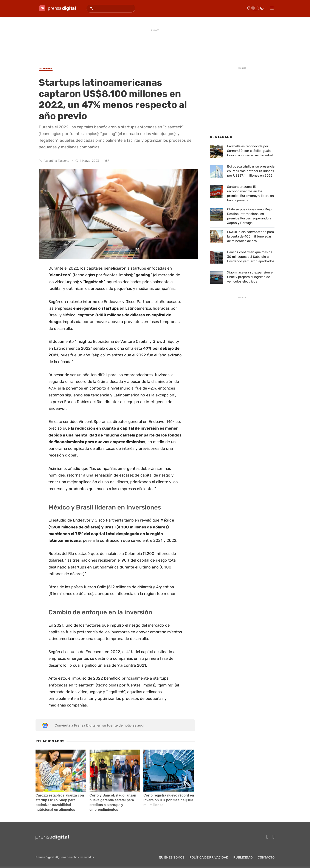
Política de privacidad (209, 857)
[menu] (270, 7)
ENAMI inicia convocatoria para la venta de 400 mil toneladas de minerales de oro (250, 236)
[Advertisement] (155, 43)
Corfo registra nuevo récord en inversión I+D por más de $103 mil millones (169, 800)
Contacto (266, 857)
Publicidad (243, 857)
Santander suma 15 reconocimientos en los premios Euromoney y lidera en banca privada (250, 193)
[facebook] (267, 837)
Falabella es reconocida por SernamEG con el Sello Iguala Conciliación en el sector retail (250, 151)
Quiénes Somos (172, 857)
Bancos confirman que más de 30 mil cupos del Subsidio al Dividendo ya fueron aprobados (251, 257)
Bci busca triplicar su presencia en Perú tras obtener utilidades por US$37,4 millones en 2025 (251, 171)
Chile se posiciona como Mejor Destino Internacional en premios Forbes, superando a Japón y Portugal (250, 216)
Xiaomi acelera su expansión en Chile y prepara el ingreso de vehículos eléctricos (251, 277)
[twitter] (274, 837)
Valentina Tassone (57, 161)
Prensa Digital (45, 857)
